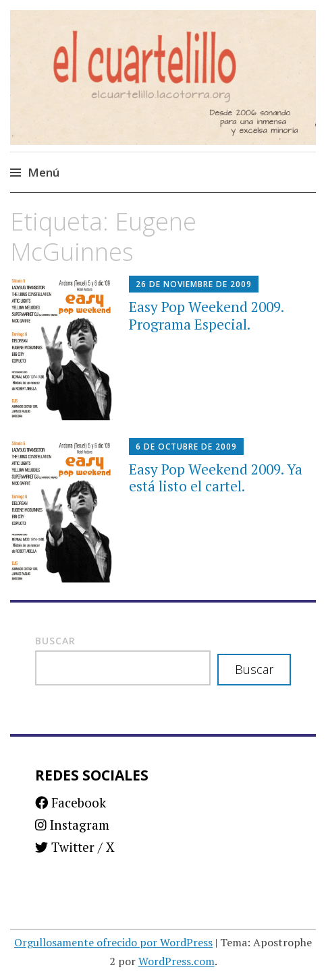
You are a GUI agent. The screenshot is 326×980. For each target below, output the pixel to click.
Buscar (55, 641)
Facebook (71, 802)
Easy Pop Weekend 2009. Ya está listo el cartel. (216, 478)
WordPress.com (176, 961)
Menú (44, 172)
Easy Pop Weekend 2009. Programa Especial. (206, 315)
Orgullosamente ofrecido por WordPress (113, 942)
